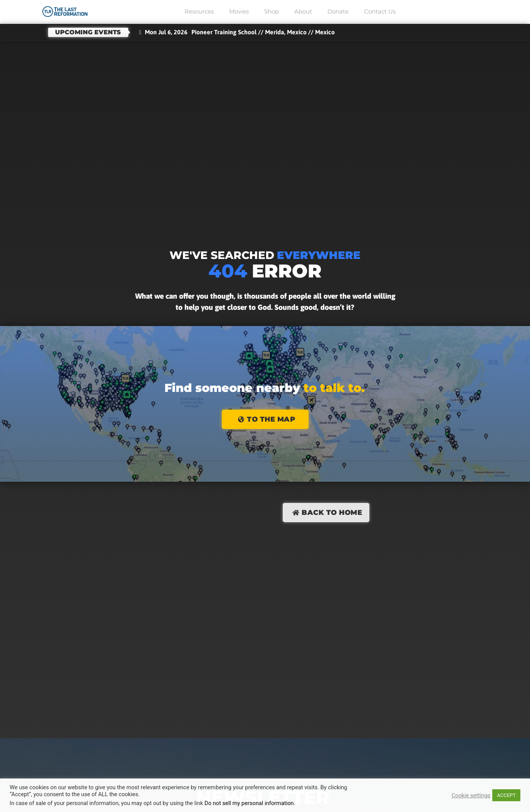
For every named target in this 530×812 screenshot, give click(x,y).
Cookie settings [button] (471, 795)
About (303, 11)
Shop (272, 11)
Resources (199, 11)
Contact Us (380, 11)
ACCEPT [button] (506, 795)
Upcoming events (88, 32)
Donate (338, 11)
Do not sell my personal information (249, 803)
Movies (239, 11)
